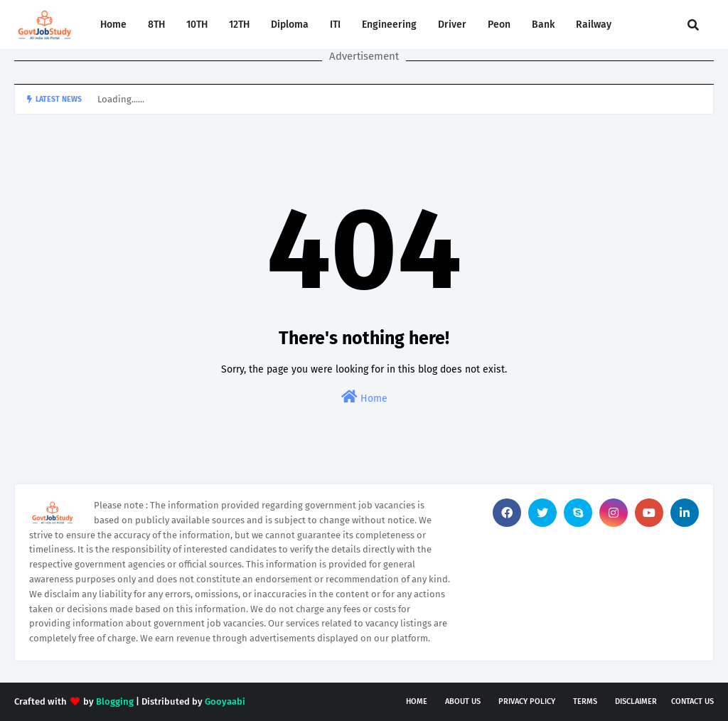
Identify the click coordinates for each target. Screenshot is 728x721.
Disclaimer (636, 701)
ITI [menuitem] (335, 25)
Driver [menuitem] (452, 25)
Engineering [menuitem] (389, 25)
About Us (463, 701)
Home (364, 397)
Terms (585, 701)
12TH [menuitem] (239, 25)
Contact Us (692, 701)
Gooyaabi (225, 701)
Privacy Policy (527, 701)
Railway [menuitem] (594, 25)
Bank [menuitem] (543, 25)
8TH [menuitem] (156, 25)
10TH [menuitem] (197, 25)
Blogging (115, 701)
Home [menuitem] (113, 25)
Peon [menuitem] (499, 25)
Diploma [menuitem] (290, 25)
